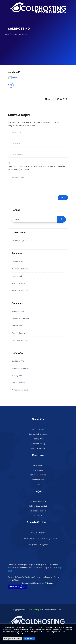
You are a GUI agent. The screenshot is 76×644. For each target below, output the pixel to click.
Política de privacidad (38, 509)
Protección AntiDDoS (20, 290)
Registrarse (38, 473)
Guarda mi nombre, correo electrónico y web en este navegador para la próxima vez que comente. (36, 168)
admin (15, 78)
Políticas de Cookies (38, 514)
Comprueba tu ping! (38, 478)
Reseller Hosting (18, 283)
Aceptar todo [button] (29, 639)
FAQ (38, 487)
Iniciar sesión (38, 468)
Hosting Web (17, 276)
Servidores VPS (18, 262)
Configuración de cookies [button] (13, 639)
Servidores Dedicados (21, 269)
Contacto (38, 519)
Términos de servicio (38, 504)
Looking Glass (38, 483)
